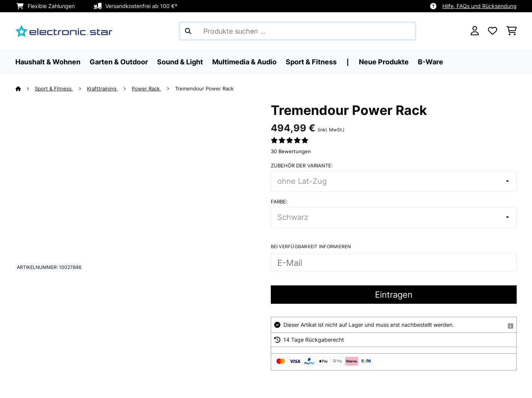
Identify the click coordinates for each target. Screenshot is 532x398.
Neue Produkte (384, 62)
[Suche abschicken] (188, 31)
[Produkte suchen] (298, 31)
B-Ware (431, 62)
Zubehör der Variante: (302, 165)
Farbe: (279, 201)
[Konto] (475, 31)
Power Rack (147, 88)
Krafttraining (102, 88)
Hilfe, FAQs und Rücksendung (480, 6)
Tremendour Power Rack (204, 88)
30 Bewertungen (291, 151)
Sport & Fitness (54, 88)
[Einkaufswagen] (512, 31)
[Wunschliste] (493, 31)
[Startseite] (25, 88)
